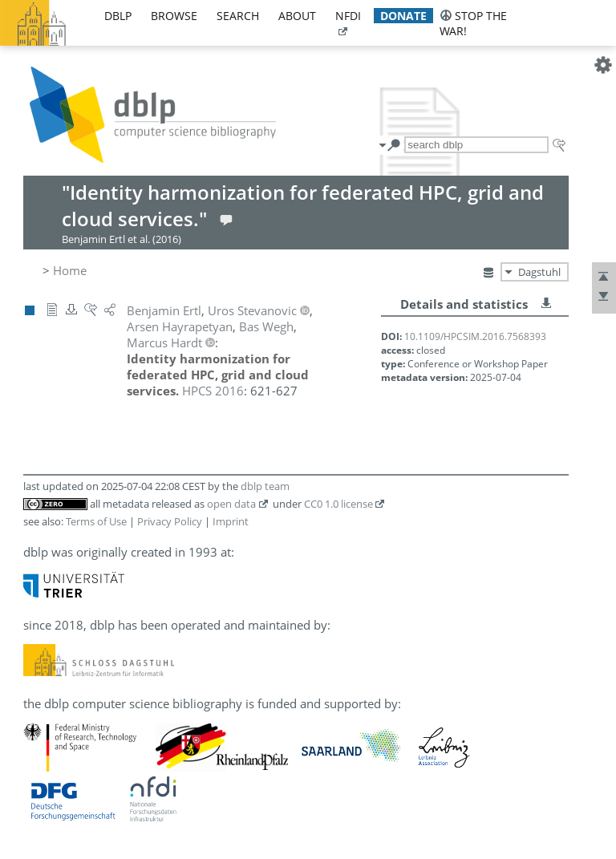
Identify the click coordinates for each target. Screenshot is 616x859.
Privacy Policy (170, 521)
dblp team (265, 486)
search (238, 16)
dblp (118, 16)
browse (174, 16)
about (297, 16)
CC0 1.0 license (338, 504)
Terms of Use (96, 521)
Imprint (231, 521)
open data (231, 504)
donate (403, 16)
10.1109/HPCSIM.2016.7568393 (475, 336)
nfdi (348, 16)
